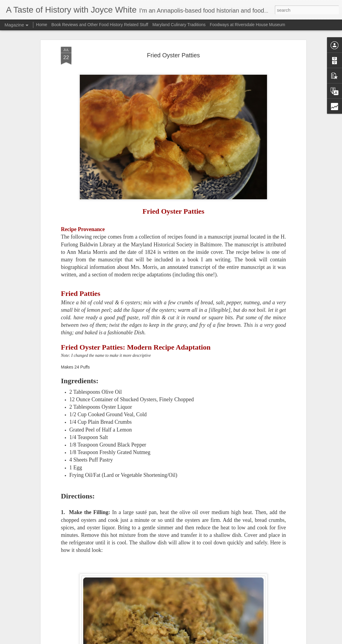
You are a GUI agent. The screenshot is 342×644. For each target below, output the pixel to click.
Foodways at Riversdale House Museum (247, 25)
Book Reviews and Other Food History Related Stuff (100, 25)
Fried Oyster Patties (174, 55)
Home (42, 25)
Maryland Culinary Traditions (179, 25)
